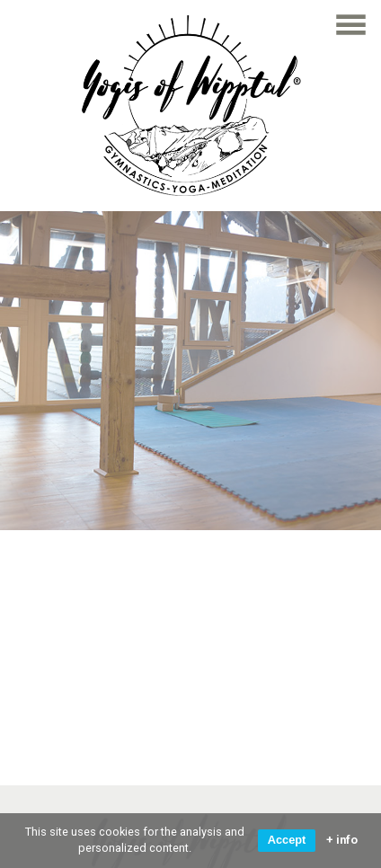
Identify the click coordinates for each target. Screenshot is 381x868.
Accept (287, 840)
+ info (342, 840)
